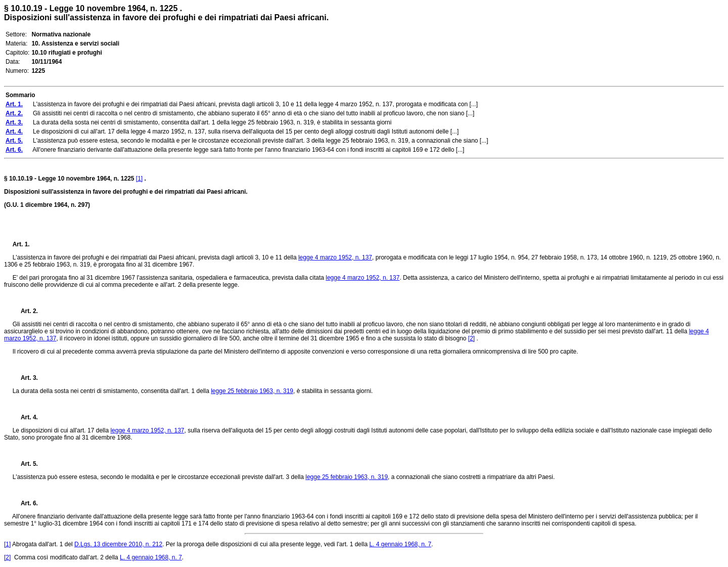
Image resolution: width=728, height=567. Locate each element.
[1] (139, 179)
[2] (471, 338)
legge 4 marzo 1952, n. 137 (335, 257)
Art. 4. (25, 417)
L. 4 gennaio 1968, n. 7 (400, 544)
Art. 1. (21, 244)
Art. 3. (25, 378)
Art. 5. (25, 464)
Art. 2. (25, 311)
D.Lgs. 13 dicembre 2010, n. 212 (118, 544)
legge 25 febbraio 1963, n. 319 (252, 391)
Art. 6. (25, 503)
